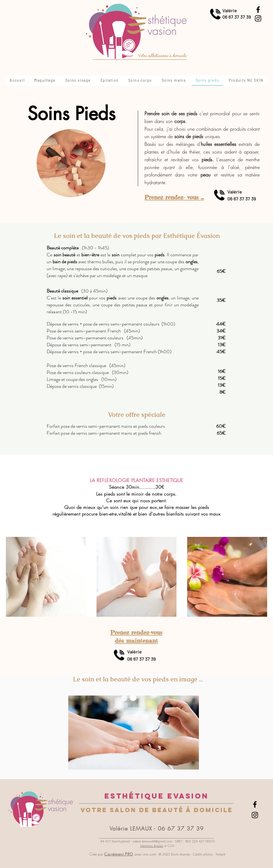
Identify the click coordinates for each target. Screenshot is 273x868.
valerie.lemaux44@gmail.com (152, 841)
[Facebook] (258, 10)
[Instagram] (258, 18)
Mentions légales (152, 846)
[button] (134, 733)
